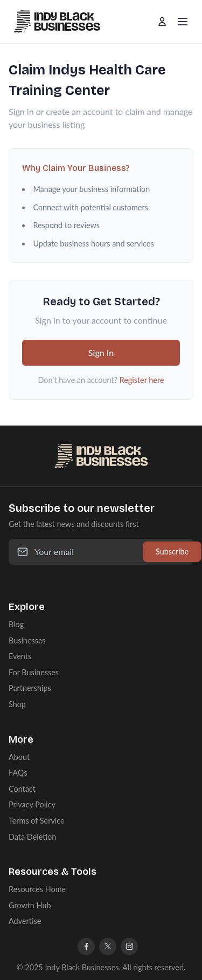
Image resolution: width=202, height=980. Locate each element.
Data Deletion (32, 837)
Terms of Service (37, 821)
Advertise (25, 921)
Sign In (101, 352)
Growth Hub (30, 905)
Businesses (27, 640)
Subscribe (172, 551)
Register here (142, 380)
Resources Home (37, 889)
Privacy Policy (32, 804)
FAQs (18, 773)
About (19, 757)
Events (20, 656)
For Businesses (34, 672)
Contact (22, 789)
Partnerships (30, 688)
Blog (16, 624)
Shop (17, 704)
